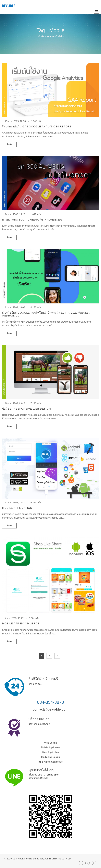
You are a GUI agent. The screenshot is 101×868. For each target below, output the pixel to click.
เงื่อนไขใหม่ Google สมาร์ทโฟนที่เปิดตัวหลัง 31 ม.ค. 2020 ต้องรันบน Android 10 (46, 314)
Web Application (50, 752)
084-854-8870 (50, 702)
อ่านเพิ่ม (9, 144)
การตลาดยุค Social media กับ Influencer (32, 220)
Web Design (50, 743)
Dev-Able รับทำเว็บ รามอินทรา (28, 859)
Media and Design (50, 757)
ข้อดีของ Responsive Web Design (27, 409)
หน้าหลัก (41, 37)
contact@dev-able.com (51, 709)
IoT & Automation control (50, 762)
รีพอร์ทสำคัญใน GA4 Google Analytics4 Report (37, 127)
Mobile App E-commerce (21, 624)
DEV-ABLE (9, 6)
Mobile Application (17, 508)
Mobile (51, 37)
